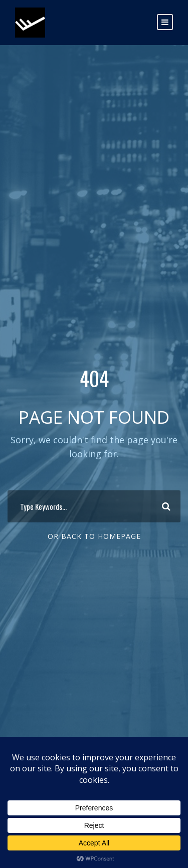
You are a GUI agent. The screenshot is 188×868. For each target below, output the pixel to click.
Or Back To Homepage (94, 536)
